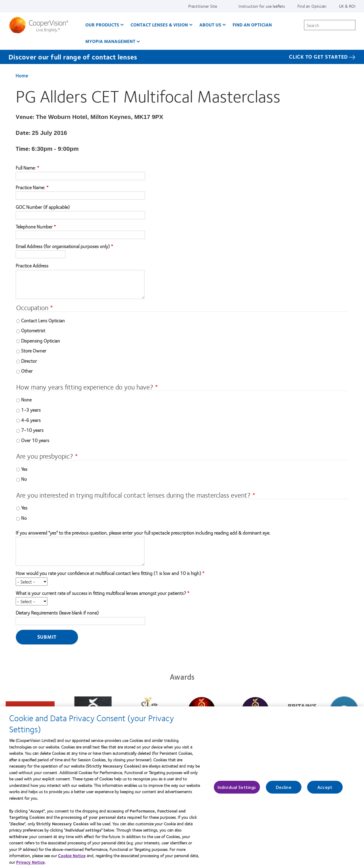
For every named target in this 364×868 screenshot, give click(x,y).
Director (29, 361)
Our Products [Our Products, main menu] (102, 25)
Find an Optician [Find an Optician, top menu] (312, 6)
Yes (24, 469)
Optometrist (33, 330)
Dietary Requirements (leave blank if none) (57, 613)
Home (22, 75)
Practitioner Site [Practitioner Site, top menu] (203, 6)
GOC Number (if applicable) (43, 207)
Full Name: (26, 168)
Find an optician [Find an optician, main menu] (252, 25)
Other (27, 371)
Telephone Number (34, 227)
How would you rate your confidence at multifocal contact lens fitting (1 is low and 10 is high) (108, 573)
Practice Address (32, 266)
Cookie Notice (72, 859)
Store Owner (34, 351)
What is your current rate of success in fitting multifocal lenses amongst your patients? (101, 593)
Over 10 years (35, 440)
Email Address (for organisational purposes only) (63, 246)
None (26, 399)
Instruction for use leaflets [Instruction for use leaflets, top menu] (262, 6)
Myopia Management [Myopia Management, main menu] (110, 41)
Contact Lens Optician (43, 320)
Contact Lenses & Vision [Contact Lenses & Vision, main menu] (159, 25)
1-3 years (31, 410)
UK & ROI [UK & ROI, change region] (347, 6)
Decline (284, 790)
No (24, 479)
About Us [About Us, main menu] (210, 25)
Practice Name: (31, 187)
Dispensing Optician (41, 341)
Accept (325, 790)
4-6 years (31, 420)
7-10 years (32, 430)
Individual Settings (237, 790)
